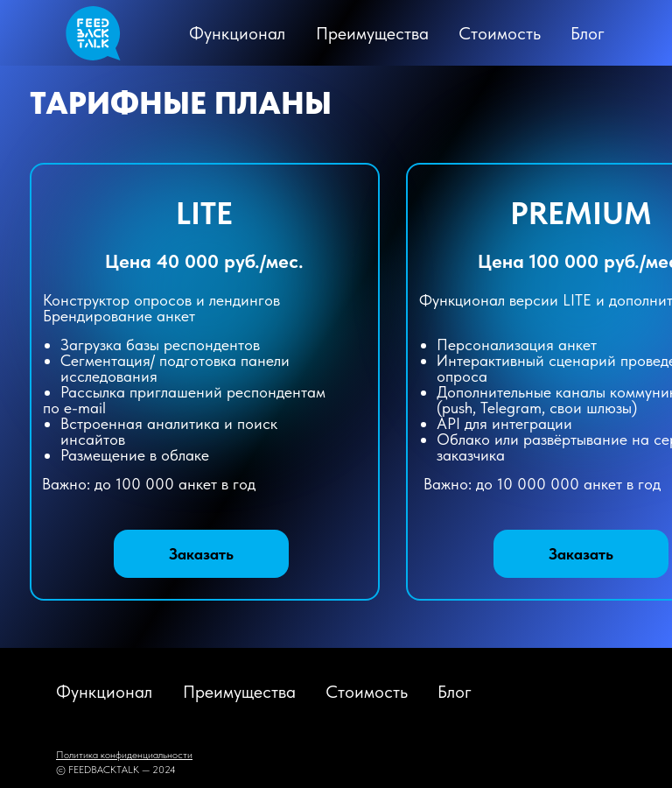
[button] (581, 554)
